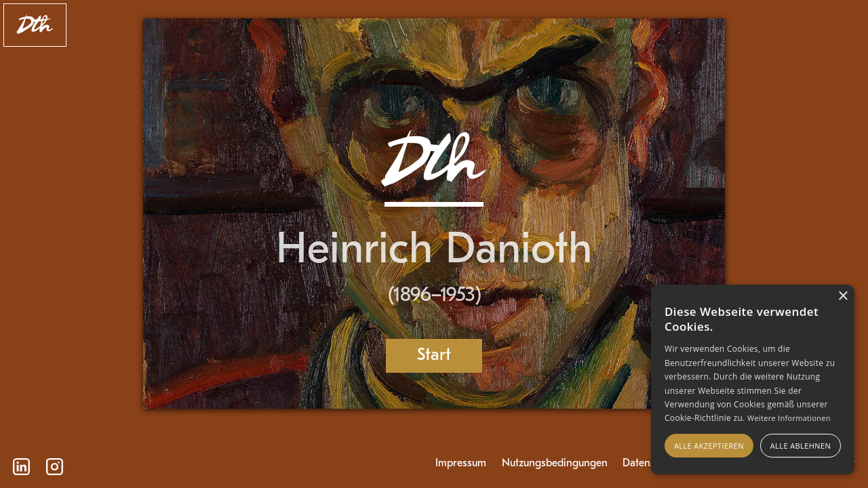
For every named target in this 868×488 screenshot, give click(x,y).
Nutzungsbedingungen (555, 464)
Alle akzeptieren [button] (709, 446)
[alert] (753, 380)
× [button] (843, 297)
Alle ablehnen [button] (801, 446)
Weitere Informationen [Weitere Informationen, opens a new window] (789, 418)
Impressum (461, 464)
